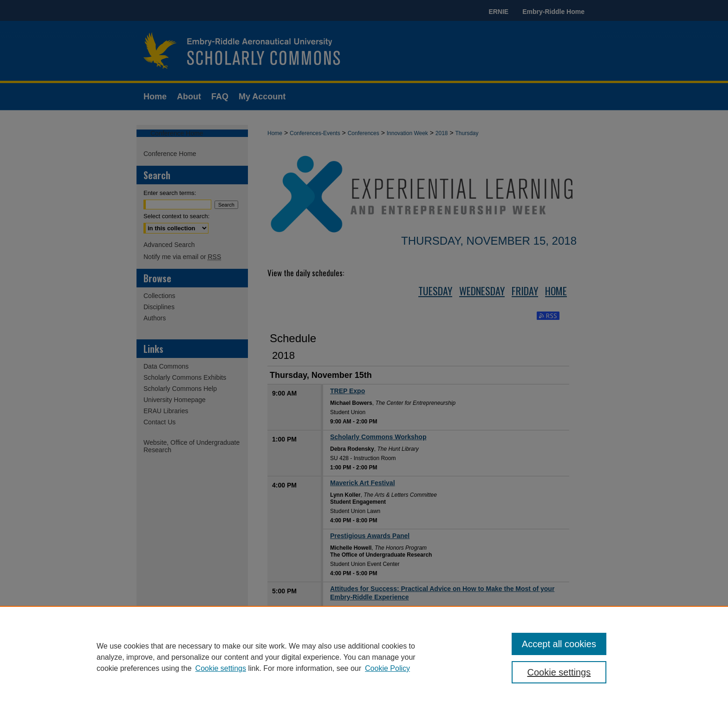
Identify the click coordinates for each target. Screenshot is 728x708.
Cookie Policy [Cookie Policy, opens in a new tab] (387, 668)
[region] (364, 657)
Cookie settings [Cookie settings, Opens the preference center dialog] (559, 672)
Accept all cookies (559, 644)
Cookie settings (221, 668)
